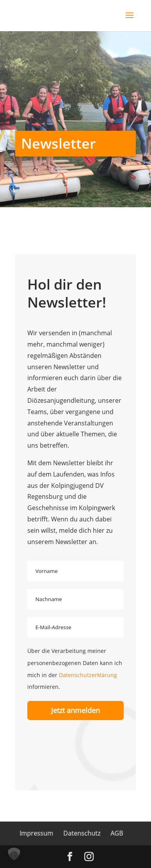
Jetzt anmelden (75, 710)
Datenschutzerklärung (88, 675)
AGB (117, 833)
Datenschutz (82, 833)
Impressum (36, 833)
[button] (14, 854)
